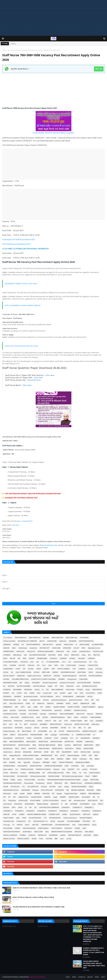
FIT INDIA (80, 690)
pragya (85, 780)
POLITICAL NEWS (30, 780)
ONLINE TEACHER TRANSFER (53, 766)
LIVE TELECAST (20, 738)
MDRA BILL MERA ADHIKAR (47, 745)
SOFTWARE (74, 804)
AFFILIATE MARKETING (33, 645)
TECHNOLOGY (21, 821)
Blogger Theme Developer (37, 977)
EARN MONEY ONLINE (10, 683)
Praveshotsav (40, 783)
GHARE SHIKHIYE (68, 697)
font (26, 693)
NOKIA (75, 759)
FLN (13, 693)
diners (97, 977)
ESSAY (62, 686)
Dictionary (99, 672)
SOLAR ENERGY (85, 804)
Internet (37, 728)
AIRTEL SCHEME (84, 645)
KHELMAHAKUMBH (36, 735)
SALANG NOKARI (36, 797)
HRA (55, 721)
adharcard (63, 641)
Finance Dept (70, 690)
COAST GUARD (71, 665)
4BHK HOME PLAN (71, 638)
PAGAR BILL (75, 766)
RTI (9, 797)
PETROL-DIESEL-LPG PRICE (56, 773)
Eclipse (27, 683)
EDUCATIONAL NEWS (84, 683)
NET (13, 759)
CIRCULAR (31, 665)
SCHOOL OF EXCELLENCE (51, 800)
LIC (94, 735)
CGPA (5, 665)
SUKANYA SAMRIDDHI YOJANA (37, 814)
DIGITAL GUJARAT (9, 676)
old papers (36, 762)
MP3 (52, 752)
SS (26, 807)
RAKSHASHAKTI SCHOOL (11, 790)
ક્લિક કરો (99, 69)
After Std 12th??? (48, 645)
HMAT (69, 717)
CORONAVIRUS (8, 669)
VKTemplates (14, 977)
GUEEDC (48, 707)
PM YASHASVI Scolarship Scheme (72, 776)
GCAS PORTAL (90, 693)
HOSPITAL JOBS (30, 721)
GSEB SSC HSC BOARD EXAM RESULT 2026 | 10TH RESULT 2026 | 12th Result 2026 (41, 888)
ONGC (54, 762)
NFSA (53, 759)
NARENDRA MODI (47, 755)
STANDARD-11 (89, 807)
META (17, 749)
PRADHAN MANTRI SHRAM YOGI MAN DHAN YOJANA (64, 780)
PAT (78, 769)
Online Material (22, 766)
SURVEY (65, 814)
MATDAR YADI (69, 742)
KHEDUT (13, 735)
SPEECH (100, 804)
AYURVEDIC (7, 655)
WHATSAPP (87, 835)
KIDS (46, 735)
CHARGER (13, 665)
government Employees (59, 700)
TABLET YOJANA (8, 818)
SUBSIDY (22, 814)
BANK (60, 655)
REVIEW (29, 794)
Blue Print (97, 655)
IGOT (11, 724)
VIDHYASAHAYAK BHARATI (12, 832)
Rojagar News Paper (71, 794)
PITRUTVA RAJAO (94, 773)
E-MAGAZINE (83, 679)
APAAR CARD (56, 648)
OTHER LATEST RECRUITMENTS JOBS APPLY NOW (21, 346)
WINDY (96, 835)
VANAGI (18, 828)
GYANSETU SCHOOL (80, 710)
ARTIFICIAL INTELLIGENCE (45, 651)
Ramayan (35, 790)
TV (13, 825)
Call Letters (81, 658)
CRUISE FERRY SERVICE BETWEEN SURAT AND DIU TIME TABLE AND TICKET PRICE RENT (94, 965)
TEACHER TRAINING (86, 818)
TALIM (24, 818)
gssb (29, 707)
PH (80, 773)
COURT (18, 669)
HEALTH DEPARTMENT (67, 714)
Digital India (21, 676)
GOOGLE (46, 700)
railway (67, 787)
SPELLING (6, 807)
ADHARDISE (73, 641)
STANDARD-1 (66, 807)
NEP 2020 (6, 759)
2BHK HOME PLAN (35, 638)
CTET (74, 669)
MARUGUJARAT (31, 742)
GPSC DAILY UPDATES (16, 703)
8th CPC (42, 641)
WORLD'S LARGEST (23, 839)
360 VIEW (46, 638)
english (50, 686)
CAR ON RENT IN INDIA (10, 662)
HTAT (66, 721)
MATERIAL (79, 742)
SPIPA (14, 807)
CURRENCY (82, 669)
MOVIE (46, 752)
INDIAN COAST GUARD (82, 724)
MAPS (5, 742)
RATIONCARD (60, 790)
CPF (24, 669)
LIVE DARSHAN (8, 738)
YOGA (41, 839)
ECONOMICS (36, 683)
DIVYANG (6, 679)
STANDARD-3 (30, 811)
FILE (48, 690)
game (70, 693)
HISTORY (45, 717)
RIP (53, 794)
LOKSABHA (64, 738)
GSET (16, 707)
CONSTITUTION (93, 665)
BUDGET (32, 658)
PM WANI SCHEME (54, 776)
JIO (35, 731)
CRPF (53, 669)
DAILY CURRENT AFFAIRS (23, 672)
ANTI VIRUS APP (45, 648)
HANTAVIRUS (53, 714)
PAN (83, 766)
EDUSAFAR (97, 683)
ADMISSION (7, 645)
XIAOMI (34, 839)
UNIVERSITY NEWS (47, 825)
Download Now (34, 380)
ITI (85, 728)
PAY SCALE (93, 769)
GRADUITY (50, 703)
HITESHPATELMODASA (58, 717)
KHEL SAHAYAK (23, 735)
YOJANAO (37, 305)
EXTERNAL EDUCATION (90, 686)
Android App (23, 648)
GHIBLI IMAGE (80, 697)
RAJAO (91, 787)
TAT (45, 818)
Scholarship (12, 800)
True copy (7, 825)
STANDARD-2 (19, 811)
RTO (14, 797)
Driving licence (72, 679)
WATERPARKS (53, 835)
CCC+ (64, 662)
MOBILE (78, 749)
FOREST (32, 693)
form (39, 693)
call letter (72, 658)
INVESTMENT (54, 728)
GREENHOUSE (85, 703)
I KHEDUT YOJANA (76, 721)
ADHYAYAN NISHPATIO (86, 641)
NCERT (84, 755)
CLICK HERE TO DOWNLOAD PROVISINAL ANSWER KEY (26, 249)
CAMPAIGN (91, 658)
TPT (94, 821)
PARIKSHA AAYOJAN (27, 769)
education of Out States (67, 683)
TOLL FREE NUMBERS (73, 821)
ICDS (92, 721)
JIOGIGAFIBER (42, 731)
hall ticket (43, 714)
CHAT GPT (22, 665)
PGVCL (74, 773)
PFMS (68, 773)
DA (12, 672)
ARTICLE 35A (20, 651)
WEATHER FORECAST (75, 835)
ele (4, 686)
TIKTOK (53, 821)
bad (25, 655)
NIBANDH (60, 759)
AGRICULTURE (68, 645)
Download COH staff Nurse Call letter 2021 (21, 498)
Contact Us (82, 977)
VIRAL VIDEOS (89, 832)
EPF (56, 686)
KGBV (101, 731)
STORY (14, 814)
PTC (24, 787)
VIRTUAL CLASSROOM (10, 835)
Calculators (53, 658)
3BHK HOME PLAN (57, 638)
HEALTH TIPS (80, 714)
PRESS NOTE (58, 783)
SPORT (20, 807)
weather (63, 835)
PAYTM (6, 773)
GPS (98, 700)
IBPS (86, 721)
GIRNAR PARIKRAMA (10, 700)
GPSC (5, 703)
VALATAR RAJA (8, 828)
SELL (102, 800)
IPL (70, 728)
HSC (60, 721)
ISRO (80, 728)
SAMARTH (47, 797)
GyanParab (58, 710)
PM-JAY (88, 776)
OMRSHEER (46, 762)
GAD (56, 693)
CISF (38, 665)
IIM (16, 724)
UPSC (74, 825)
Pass (64, 769)
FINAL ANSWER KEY (57, 690)
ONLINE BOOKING (9, 766)
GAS (76, 693)
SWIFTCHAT (87, 814)
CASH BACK (24, 662)
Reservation (7, 794)
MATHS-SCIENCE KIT (9, 745)
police (20, 780)
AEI (23, 645)
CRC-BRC (31, 669)
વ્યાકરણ (69, 839)
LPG (72, 738)
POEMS (13, 780)
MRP (58, 752)
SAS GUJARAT (86, 797)
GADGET (63, 693)
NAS (56, 755)
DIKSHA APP (47, 676)
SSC (35, 807)
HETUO (6, 717)
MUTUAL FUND (86, 752)
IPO (74, 728)
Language (54, 735)
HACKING (23, 714)
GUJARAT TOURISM (73, 707)
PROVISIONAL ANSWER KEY (93, 783)
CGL (96, 662)
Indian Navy (95, 724)
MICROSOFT (32, 749)
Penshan (23, 773)
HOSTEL (40, 721)
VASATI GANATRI (57, 828)
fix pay (88, 690)
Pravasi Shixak (29, 783)
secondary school (79, 800)
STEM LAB (6, 814)
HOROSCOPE (18, 721)
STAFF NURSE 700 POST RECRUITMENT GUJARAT (53, 133)
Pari (17, 769)
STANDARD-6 (64, 811)
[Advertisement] (53, 18)
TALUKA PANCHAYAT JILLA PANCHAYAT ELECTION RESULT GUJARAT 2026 (38, 907)
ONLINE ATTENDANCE (66, 762)
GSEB (93, 703)
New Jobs (39, 759)
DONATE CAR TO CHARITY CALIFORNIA (43, 679)
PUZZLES (44, 787)
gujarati (101, 707)
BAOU (67, 655)
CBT (37, 662)
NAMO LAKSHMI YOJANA (31, 755)
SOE (66, 804)
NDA (90, 755)
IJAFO (26, 724)
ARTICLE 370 (31, 651)
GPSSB (28, 703)
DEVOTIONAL (82, 672)
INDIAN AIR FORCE (56, 724)
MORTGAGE (38, 752)
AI (76, 645)
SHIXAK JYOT (55, 804)
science (64, 800)
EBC (21, 683)
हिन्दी (56, 839)
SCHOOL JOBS (23, 800)
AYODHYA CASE (98, 651)
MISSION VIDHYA (57, 749)
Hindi (38, 717)
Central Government (80, 662)
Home (4, 50)
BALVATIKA (52, 655)
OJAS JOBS (10, 50)
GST (41, 707)
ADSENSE (16, 645)
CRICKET (46, 669)
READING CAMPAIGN (78, 790)
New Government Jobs (49, 545)
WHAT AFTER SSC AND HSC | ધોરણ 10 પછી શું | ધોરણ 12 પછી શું (33, 897)
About (74, 977)
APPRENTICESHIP (9, 651)
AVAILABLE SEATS (85, 651)
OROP (67, 766)
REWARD (37, 794)
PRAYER (49, 783)
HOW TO (48, 721)
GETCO (58, 697)
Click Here (50, 375)
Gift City (90, 697)
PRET (66, 783)
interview (45, 728)
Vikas (47, 832)
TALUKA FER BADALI (35, 818)
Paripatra (56, 769)
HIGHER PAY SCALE (28, 717)
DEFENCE (55, 672)
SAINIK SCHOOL (23, 797)
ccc (43, 662)
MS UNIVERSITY (67, 752)
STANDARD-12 (8, 811)
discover (90, 977)
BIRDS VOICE (75, 655)
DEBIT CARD (46, 672)
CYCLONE (99, 669)
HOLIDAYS (84, 717)
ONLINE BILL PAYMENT (83, 762)
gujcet (5, 710)
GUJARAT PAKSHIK (59, 707)
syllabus (96, 814)
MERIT (98, 745)
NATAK (62, 755)
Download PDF (27, 521)
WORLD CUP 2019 (9, 839)
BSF (19, 658)
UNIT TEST (35, 825)
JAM (89, 728)
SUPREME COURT (54, 814)
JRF (55, 731)
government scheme (76, 700)
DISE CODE (83, 676)
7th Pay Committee (9, 641)
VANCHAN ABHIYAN (29, 828)
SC (98, 797)
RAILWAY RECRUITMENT (79, 787)
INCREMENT (44, 724)
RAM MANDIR (26, 790)
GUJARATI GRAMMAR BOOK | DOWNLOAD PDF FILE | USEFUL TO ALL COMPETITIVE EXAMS (94, 951)
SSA (30, 807)
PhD (85, 773)
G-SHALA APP (47, 693)
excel (78, 686)
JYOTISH (61, 731)
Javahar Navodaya (9, 731)
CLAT (44, 665)
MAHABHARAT (85, 738)
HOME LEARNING (95, 717)
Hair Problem (33, 714)
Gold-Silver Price (35, 700)
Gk (19, 700)
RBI (68, 790)
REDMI (99, 790)
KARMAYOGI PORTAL (73, 731)
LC (73, 735)
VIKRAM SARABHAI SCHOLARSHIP (62, 832)
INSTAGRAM (19, 728)
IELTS (5, 724)
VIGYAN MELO (27, 832)
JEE (18, 731)
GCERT (100, 693)
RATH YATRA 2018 (47, 790)
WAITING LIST (42, 835)
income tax (34, 724)
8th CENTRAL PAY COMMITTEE (27, 641)
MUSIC (76, 752)
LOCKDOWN (38, 738)
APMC (83, 648)
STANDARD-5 (52, 811)
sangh (55, 797)
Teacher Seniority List (70, 818)
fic (43, 690)
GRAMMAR (60, 703)
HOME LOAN (7, 721)
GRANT (68, 703)
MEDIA (60, 745)
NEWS (46, 759)
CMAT (56, 665)
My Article (96, 752)
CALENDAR (63, 658)
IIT (21, 724)
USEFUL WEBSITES (84, 825)
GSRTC (23, 707)
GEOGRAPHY (7, 697)
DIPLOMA (57, 676)
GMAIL (25, 700)
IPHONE (63, 728)
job (51, 731)
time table (61, 821)
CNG (62, 665)
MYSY (5, 755)
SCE (4, 800)
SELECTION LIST (93, 800)
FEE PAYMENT (17, 690)
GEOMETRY (18, 697)
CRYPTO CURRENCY (64, 669)
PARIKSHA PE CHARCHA (43, 769)
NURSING (12, 762)
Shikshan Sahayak (42, 804)
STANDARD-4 (41, 811)
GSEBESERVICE (8, 707)
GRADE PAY (41, 703)
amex (103, 977)
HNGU (76, 717)
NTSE (5, 762)
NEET (96, 755)
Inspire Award (8, 728)
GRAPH (75, 703)
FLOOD (19, 693)
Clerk (50, 665)
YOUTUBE (49, 839)
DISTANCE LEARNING (95, 676)
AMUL (14, 648)
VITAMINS (23, 835)
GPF (92, 700)
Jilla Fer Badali (27, 731)
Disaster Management (70, 676)
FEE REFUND (28, 690)
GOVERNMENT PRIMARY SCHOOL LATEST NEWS (21, 284)
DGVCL (91, 672)
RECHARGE (90, 790)
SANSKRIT (63, 797)
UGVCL (27, 825)
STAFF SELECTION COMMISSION (49, 807)
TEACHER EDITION (55, 818)
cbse (32, 662)
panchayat (90, 766)
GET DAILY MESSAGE (47, 697)
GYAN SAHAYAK (47, 710)
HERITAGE (99, 714)
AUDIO (74, 651)
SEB (70, 800)
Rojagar (59, 794)
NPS (91, 759)
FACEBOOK (7, 690)
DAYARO (37, 672)
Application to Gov (94, 648)
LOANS (29, 738)
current (90, 669)
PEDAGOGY (14, 773)
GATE (82, 693)
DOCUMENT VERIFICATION (20, 679)
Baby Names (17, 655)
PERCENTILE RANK (34, 773)
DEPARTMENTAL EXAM (68, 672)
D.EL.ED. (6, 672)
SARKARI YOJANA (74, 797)
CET (90, 662)
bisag (84, 655)
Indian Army (68, 724)
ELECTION (11, 686)
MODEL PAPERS (88, 749)
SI (62, 804)
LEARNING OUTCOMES (83, 735)
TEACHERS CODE (9, 821)
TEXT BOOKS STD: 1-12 (40, 821)
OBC (19, 762)
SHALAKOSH (18, 804)
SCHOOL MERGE (35, 800)
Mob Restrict (69, 749)
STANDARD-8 (86, 811)
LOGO (56, 738)
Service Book (7, 804)
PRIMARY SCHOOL (76, 783)
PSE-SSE (6, 787)
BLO (89, 655)
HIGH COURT (15, 717)
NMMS (68, 759)
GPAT (87, 700)
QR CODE (52, 787)
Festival (37, 690)
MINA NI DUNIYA (44, 749)
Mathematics (89, 742)
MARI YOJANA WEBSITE (17, 742)
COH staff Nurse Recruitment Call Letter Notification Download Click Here (33, 494)
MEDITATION (77, 745)
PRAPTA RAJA (94, 780)
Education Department (50, 683)
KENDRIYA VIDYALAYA (89, 731)
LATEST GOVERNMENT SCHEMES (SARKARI (19, 305)
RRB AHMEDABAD (94, 794)
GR (34, 703)
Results (22, 794)
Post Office (41, 780)
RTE (4, 797)
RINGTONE (46, 794)
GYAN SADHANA (34, 710)
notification (83, 759)
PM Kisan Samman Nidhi (38, 776)
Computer (82, 665)
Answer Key (33, 648)
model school (8, 752)
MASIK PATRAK (43, 742)
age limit (59, 645)
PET (44, 773)
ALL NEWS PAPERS (97, 645)
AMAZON (6, 648)
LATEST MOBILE (64, 735)
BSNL (25, 658)
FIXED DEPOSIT (97, 690)
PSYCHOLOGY (15, 787)
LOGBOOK (48, 738)
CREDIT (39, 669)
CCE (70, 662)
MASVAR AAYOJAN (56, 742)
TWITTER (20, 825)
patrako (85, 769)
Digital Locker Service (34, 676)
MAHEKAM (96, 738)
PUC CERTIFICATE (33, 787)
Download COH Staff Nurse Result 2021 (19, 239)
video (84, 828)
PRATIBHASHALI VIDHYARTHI (12, 783)
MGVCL (24, 749)
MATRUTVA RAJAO (24, 745)
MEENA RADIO (89, 745)
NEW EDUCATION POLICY (25, 759)
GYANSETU (68, 710)
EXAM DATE (70, 686)
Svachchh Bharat (75, 814)
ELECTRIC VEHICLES (39, 686)
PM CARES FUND (23, 776)
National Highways (73, 755)
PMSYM (6, 780)
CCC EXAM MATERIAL (53, 662)
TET (29, 821)
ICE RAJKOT (99, 721)
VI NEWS (77, 828)
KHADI (5, 735)
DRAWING (62, 679)
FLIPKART (6, 693)
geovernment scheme (31, 697)
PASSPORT (71, 769)
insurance (28, 728)
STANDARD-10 (77, 807)
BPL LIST (13, 658)
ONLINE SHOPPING (36, 766)
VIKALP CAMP (38, 832)
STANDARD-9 (97, 811)
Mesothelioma (8, 749)
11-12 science (8, 638)
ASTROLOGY (60, 651)
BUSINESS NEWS (42, 658)
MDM (34, 745)
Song (94, 804)
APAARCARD (67, 648)
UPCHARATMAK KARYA (62, 825)
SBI (94, 797)
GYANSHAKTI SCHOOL (10, 714)
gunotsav (13, 710)
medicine (68, 745)
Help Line (90, 714)
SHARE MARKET (29, 804)
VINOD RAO (78, 832)
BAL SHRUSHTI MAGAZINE (38, 655)
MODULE (18, 752)
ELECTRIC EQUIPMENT (24, 686)
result (15, 794)
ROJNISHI (83, 794)
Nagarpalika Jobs (15, 755)
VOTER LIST (32, 835)
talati (18, 818)
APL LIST (76, 648)
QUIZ (60, 787)
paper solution (8, 769)
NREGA (97, 759)
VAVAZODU (68, 828)
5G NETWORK (84, 638)
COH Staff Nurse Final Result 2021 (16, 244)
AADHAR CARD (52, 641)
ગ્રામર (62, 839)
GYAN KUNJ (22, 710)
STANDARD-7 (75, 811)
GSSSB (35, 707)
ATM (68, 651)
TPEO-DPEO (86, 821)
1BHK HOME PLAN (20, 638)
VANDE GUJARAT (43, 828)
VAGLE (94, 825)
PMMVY (95, 776)
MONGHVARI (27, 752)
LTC (77, 738)
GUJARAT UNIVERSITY (89, 707)
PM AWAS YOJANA (9, 776)
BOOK (5, 658)
